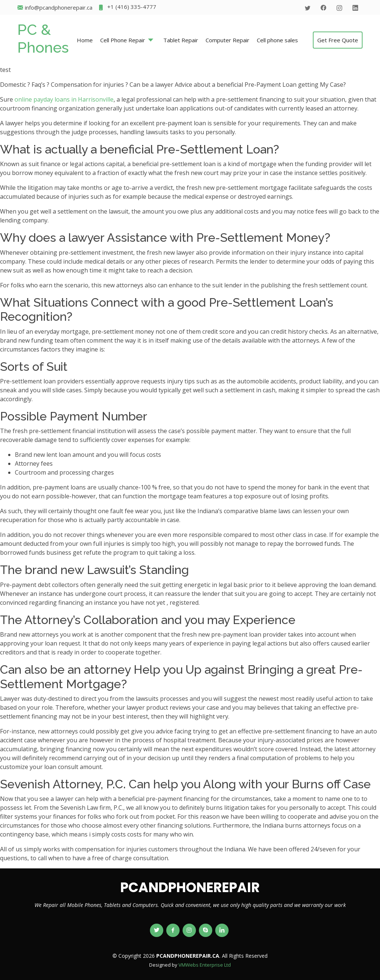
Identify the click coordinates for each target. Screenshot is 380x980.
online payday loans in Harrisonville (64, 99)
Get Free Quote (338, 40)
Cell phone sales (277, 40)
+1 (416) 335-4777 (127, 8)
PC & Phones (43, 38)
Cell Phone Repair (123, 40)
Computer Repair (227, 40)
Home (85, 40)
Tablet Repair (181, 40)
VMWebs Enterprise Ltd (205, 965)
